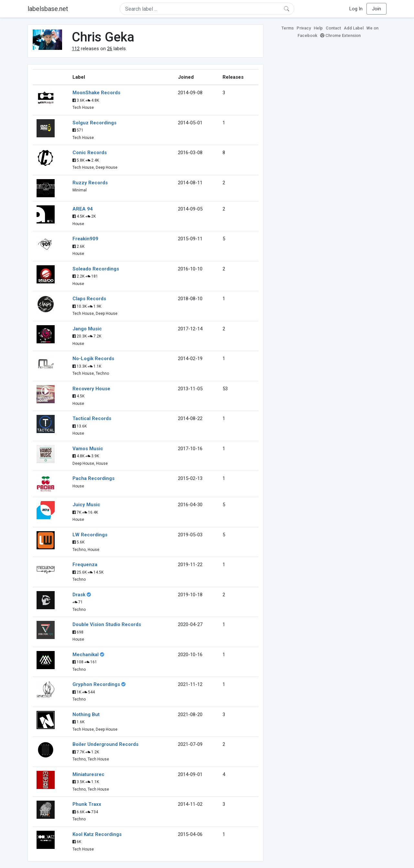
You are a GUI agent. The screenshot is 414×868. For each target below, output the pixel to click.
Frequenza (85, 565)
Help (318, 28)
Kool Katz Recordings (97, 834)
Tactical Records (92, 418)
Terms (288, 28)
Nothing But (86, 714)
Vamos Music (88, 449)
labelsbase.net (48, 9)
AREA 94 (83, 209)
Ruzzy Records (90, 183)
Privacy (304, 28)
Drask (79, 595)
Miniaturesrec (88, 774)
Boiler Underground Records (105, 744)
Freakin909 (85, 239)
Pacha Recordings (93, 478)
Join (376, 9)
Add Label (354, 28)
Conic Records (90, 153)
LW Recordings (90, 535)
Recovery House (91, 389)
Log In (356, 9)
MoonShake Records (96, 93)
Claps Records (89, 299)
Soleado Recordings (96, 269)
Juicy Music (86, 505)
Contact (333, 28)
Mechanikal (86, 655)
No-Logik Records (93, 359)
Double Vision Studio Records (107, 624)
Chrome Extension (340, 35)
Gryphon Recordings (96, 684)
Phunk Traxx (87, 804)
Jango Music (87, 329)
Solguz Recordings (94, 123)
